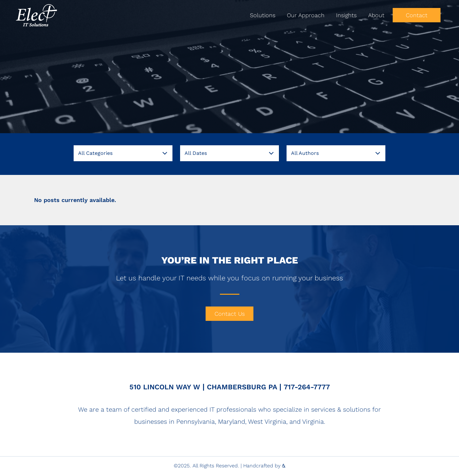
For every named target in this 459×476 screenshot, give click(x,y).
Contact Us (230, 314)
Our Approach (306, 15)
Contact (417, 15)
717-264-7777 (307, 387)
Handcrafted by (264, 466)
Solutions (263, 15)
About (376, 15)
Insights (346, 15)
